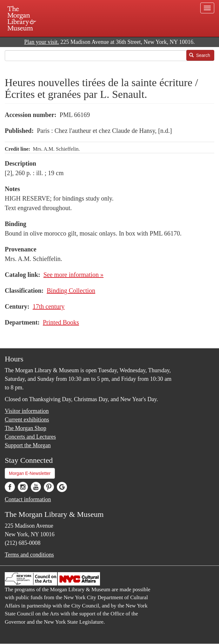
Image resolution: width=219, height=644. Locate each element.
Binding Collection (71, 291)
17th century (49, 306)
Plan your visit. (42, 42)
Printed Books (61, 322)
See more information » (73, 275)
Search (200, 55)
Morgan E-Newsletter (30, 473)
